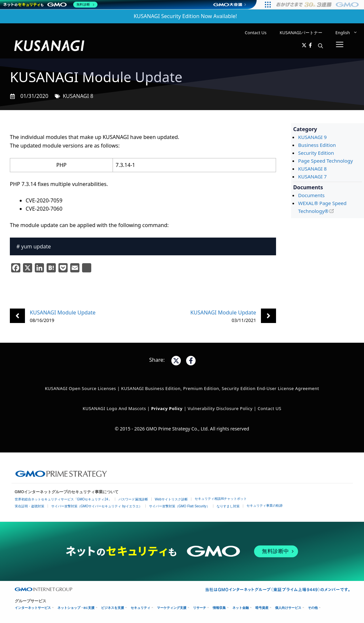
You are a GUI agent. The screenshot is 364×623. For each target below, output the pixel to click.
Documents (311, 195)
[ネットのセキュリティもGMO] (50, 5)
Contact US (269, 408)
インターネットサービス (33, 608)
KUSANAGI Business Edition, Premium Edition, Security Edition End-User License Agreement (220, 388)
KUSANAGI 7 (312, 176)
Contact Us (256, 33)
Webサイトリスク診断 (171, 499)
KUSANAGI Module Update (63, 312)
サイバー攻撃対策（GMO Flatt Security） (179, 506)
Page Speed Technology (325, 161)
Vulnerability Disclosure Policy (220, 408)
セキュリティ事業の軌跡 (265, 506)
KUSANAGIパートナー (301, 33)
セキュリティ (140, 608)
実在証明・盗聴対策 (30, 506)
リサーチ (200, 608)
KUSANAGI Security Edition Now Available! (185, 16)
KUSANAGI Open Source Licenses (81, 388)
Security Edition (316, 153)
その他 (313, 608)
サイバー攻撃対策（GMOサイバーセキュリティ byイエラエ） (97, 506)
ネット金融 (241, 608)
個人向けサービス (288, 608)
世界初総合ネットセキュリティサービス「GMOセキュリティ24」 (63, 499)
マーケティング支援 (172, 608)
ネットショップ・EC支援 (76, 608)
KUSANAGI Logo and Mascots (115, 408)
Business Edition (317, 145)
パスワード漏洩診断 (133, 499)
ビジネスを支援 (113, 608)
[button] (321, 46)
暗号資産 (262, 608)
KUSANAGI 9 (312, 137)
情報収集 (219, 608)
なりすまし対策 (228, 506)
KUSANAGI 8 (78, 96)
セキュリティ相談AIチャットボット (221, 499)
